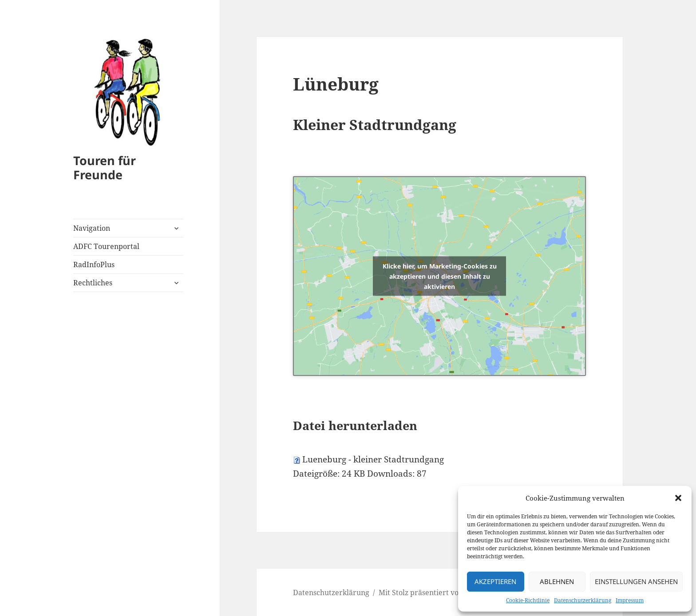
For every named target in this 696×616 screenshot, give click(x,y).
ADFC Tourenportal (106, 246)
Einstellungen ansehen (636, 581)
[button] (678, 498)
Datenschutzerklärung (583, 600)
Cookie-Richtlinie (528, 600)
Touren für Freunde (105, 168)
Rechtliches (93, 283)
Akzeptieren (495, 581)
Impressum (630, 600)
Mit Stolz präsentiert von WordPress (440, 592)
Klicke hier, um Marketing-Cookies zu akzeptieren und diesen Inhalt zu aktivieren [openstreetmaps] (440, 276)
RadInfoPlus (94, 265)
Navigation (92, 228)
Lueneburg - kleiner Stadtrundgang (373, 459)
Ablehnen (557, 581)
